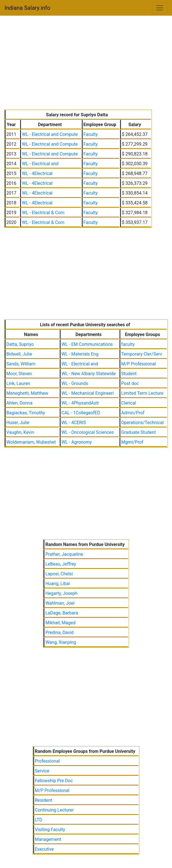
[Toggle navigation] (160, 8)
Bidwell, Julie (19, 354)
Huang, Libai (58, 584)
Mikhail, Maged (60, 623)
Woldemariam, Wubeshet (31, 442)
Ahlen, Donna (20, 403)
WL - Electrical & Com (43, 213)
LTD (39, 820)
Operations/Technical (142, 423)
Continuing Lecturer (54, 810)
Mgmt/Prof (132, 442)
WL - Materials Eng (80, 354)
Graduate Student (138, 432)
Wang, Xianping (61, 642)
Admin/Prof (133, 413)
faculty (128, 344)
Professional (47, 761)
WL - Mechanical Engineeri (88, 393)
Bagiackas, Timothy (26, 413)
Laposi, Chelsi (59, 574)
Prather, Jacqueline (64, 554)
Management (48, 839)
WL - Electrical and (40, 164)
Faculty (91, 134)
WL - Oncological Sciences (88, 432)
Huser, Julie (18, 423)
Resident (44, 800)
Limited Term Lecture (142, 393)
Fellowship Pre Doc (54, 781)
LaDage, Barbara (62, 613)
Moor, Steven (19, 374)
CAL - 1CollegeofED (81, 413)
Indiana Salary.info (27, 8)
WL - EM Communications (87, 344)
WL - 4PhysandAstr (80, 403)
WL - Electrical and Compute (50, 134)
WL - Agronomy (77, 442)
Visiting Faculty (50, 830)
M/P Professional (138, 364)
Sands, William (21, 364)
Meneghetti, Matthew (27, 393)
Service (42, 771)
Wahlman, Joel (60, 603)
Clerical (129, 403)
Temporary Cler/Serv (142, 354)
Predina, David (59, 632)
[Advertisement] (86, 64)
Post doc (130, 383)
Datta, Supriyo (20, 344)
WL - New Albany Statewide (89, 374)
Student (129, 374)
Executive (44, 849)
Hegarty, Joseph (61, 593)
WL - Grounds (75, 383)
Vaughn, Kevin (20, 432)
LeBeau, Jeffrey (61, 564)
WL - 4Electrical (37, 173)
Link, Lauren (18, 383)
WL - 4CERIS (74, 423)
